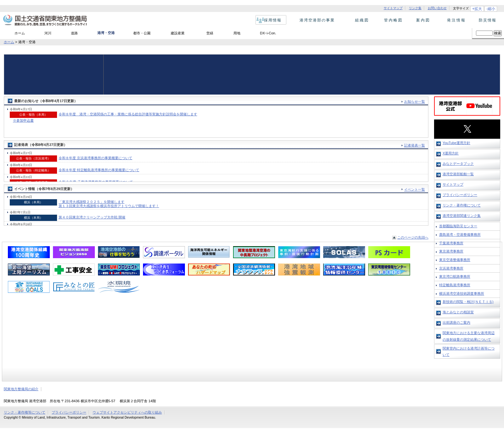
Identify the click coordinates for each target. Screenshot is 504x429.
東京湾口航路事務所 (455, 276)
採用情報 (271, 20)
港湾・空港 (106, 33)
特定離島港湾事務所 (455, 285)
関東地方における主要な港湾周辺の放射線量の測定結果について (469, 336)
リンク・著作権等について (25, 412)
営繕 (210, 33)
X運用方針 (451, 153)
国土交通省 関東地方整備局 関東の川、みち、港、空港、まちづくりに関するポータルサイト (45, 20)
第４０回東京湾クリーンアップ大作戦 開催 (92, 217)
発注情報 (455, 20)
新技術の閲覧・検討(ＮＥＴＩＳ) (468, 302)
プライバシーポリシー (460, 195)
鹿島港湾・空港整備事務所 (460, 235)
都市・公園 (142, 33)
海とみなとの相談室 (458, 312)
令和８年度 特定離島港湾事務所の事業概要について (99, 170)
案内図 (423, 20)
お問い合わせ (437, 8)
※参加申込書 (23, 120)
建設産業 (178, 33)
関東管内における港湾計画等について (469, 351)
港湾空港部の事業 (316, 20)
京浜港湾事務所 (451, 268)
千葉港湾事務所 (451, 243)
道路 (74, 33)
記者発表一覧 (415, 145)
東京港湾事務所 (451, 251)
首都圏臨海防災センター (458, 226)
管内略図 (392, 20)
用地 (237, 33)
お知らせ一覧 (415, 101)
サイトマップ (393, 8)
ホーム (20, 33)
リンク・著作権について (462, 205)
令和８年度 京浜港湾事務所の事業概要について (95, 158)
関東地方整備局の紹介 (21, 389)
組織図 (360, 20)
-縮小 (491, 9)
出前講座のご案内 (456, 322)
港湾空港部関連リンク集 (462, 216)
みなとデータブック (458, 164)
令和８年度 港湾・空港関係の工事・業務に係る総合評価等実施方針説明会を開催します (128, 114)
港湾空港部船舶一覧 (458, 174)
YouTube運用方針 (456, 143)
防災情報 (486, 20)
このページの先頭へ (413, 237)
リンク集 (415, 8)
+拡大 (477, 9)
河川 (48, 33)
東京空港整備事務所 (455, 260)
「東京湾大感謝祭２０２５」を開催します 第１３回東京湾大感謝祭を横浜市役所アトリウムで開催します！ (109, 204)
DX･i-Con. (268, 33)
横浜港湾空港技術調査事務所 (462, 293)
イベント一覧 (415, 189)
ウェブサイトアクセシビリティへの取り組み (127, 412)
